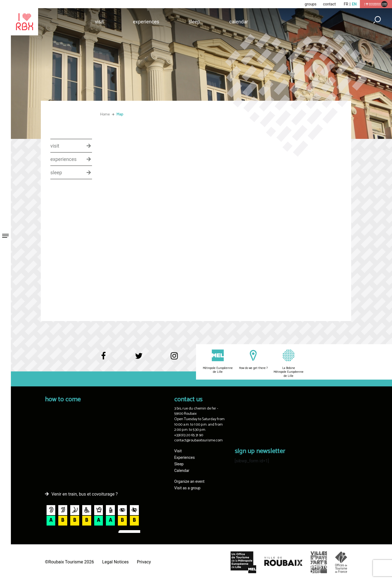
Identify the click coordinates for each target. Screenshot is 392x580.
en (354, 4)
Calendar (239, 22)
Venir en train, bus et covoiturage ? (85, 494)
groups (310, 4)
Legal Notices (115, 562)
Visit (99, 22)
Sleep (194, 22)
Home (105, 115)
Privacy (144, 562)
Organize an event (189, 481)
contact (329, 4)
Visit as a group (187, 488)
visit (55, 146)
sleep (56, 173)
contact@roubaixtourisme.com (198, 440)
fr (346, 4)
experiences (63, 159)
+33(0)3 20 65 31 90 (189, 435)
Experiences (146, 22)
